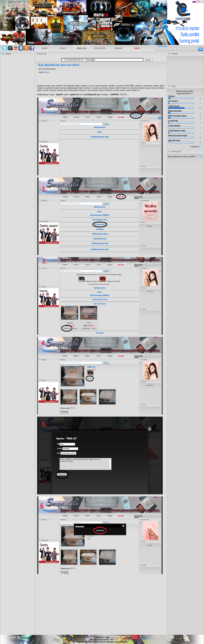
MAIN (45, 48)
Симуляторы (174, 126)
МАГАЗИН (129, 86)
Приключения (175, 111)
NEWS (63, 48)
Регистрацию (69, 86)
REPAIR (119, 48)
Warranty (89, 642)
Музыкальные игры (178, 135)
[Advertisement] (101, 606)
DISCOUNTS (100, 48)
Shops (97, 642)
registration (162, 46)
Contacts (80, 642)
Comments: (195, 146)
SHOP (137, 48)
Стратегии (173, 121)
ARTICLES (81, 48)
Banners (111, 642)
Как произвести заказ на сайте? (182, 157)
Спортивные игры (177, 131)
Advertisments (121, 642)
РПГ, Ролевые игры (177, 116)
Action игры (174, 106)
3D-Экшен (173, 101)
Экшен (171, 96)
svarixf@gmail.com (91, 94)
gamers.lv (74, 94)
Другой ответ (174, 140)
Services (103, 642)
